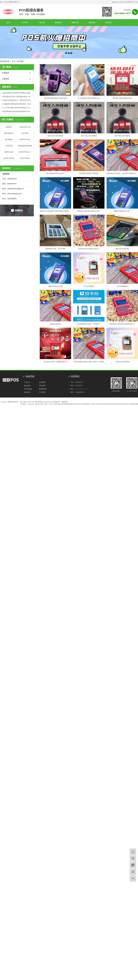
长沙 (103, 404)
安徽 (69, 404)
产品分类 (42, 22)
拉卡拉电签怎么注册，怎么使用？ (89, 324)
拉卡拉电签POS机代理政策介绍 (89, 98)
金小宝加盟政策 (122, 286)
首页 (8, 22)
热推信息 (115, 2)
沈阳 (114, 404)
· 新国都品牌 (43, 389)
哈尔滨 (107, 404)
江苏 (29, 404)
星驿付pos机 (9, 152)
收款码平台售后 (25, 139)
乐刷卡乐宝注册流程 (122, 362)
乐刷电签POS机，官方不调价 (55, 249)
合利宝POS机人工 (25, 152)
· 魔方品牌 (27, 386)
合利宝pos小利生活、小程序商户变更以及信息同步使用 (122, 173)
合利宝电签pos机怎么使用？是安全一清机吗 (89, 362)
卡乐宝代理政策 (89, 286)
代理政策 (6, 73)
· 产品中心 (27, 382)
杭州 (117, 404)
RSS (133, 2)
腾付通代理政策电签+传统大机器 (55, 98)
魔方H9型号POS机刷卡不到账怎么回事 (17, 93)
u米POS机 (25, 133)
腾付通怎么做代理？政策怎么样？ (89, 211)
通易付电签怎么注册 (55, 286)
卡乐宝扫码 (9, 146)
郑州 (46, 404)
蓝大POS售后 (25, 158)
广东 (49, 404)
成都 (137, 404)
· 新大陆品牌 (28, 389)
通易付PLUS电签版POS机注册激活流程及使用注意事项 (55, 211)
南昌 (124, 404)
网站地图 (128, 2)
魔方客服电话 (9, 133)
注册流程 (92, 22)
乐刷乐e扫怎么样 (25, 127)
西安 (62, 404)
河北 (78, 404)
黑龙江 (89, 404)
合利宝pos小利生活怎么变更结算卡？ (122, 324)
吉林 (85, 404)
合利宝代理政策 (55, 324)
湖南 (65, 404)
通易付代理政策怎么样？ (122, 211)
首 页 (14, 61)
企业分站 (121, 2)
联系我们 (109, 22)
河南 (99, 404)
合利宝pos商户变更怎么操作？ (89, 249)
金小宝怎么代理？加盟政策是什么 (55, 362)
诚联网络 (64, 402)
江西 (93, 404)
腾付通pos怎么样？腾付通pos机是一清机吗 (18, 97)
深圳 (59, 404)
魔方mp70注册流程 (122, 249)
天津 (75, 404)
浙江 (43, 404)
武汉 (33, 404)
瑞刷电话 (9, 127)
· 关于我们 (42, 392)
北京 (39, 404)
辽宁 (52, 404)
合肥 (56, 404)
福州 (120, 404)
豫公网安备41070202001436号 (44, 402)
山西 (82, 404)
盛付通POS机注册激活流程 (122, 98)
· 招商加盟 (42, 382)
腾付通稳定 (9, 139)
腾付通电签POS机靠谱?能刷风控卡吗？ (17, 111)
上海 (36, 404)
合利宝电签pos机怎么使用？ (55, 173)
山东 (96, 404)
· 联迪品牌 (42, 386)
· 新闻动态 (27, 392)
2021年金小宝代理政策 (55, 136)
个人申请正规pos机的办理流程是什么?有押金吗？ (18, 108)
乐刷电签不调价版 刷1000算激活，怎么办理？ (18, 104)
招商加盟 (75, 22)
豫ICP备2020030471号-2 (28, 402)
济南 (127, 404)
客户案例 (20, 61)
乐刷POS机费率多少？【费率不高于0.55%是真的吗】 (18, 100)
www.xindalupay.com (81, 389)
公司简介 (25, 22)
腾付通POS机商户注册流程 (89, 173)
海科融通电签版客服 (25, 146)
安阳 (133, 404)
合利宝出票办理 (9, 158)
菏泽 (130, 404)
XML (137, 2)
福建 (72, 404)
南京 (111, 404)
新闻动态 (58, 22)
